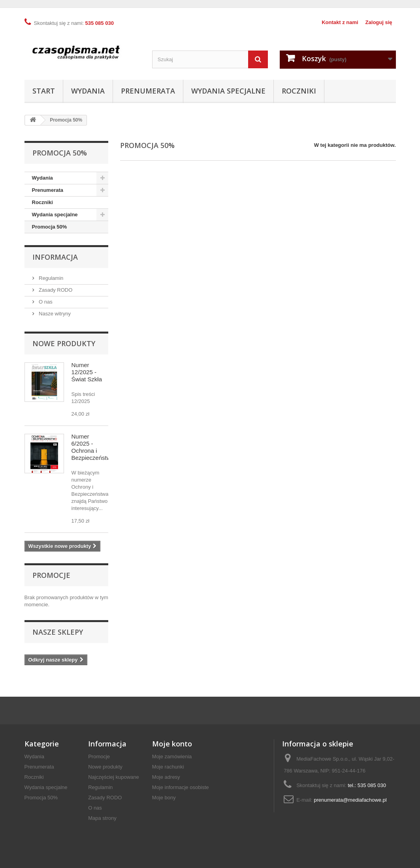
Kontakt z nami (340, 22)
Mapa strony (102, 818)
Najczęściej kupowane (114, 777)
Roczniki (299, 91)
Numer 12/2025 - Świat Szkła (87, 372)
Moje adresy (166, 777)
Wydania (88, 91)
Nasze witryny (54, 314)
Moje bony (164, 798)
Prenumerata (148, 91)
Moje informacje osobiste (181, 787)
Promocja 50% (50, 227)
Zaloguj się (379, 22)
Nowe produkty (64, 343)
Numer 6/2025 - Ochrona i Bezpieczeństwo (93, 447)
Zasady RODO (55, 290)
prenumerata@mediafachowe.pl (350, 800)
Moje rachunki (168, 767)
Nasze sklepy (58, 632)
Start (44, 91)
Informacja (55, 257)
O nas (45, 302)
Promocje (51, 575)
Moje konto (172, 744)
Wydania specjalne (228, 91)
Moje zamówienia (172, 756)
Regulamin (51, 278)
